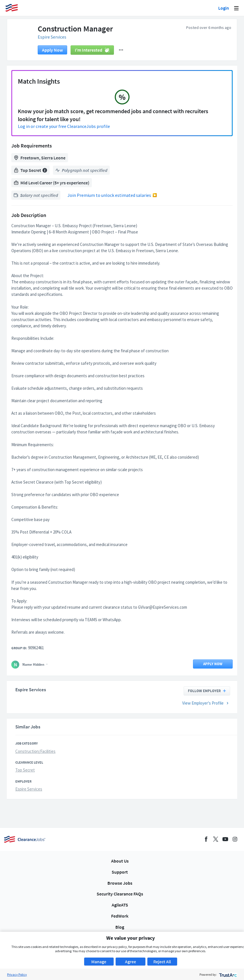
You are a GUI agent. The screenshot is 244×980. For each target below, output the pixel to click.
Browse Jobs (120, 883)
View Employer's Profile (206, 707)
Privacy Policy (17, 974)
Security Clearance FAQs (120, 894)
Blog (120, 927)
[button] (121, 54)
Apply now (52, 54)
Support (120, 872)
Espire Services (55, 40)
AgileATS (120, 905)
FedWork (120, 916)
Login (224, 8)
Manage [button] (99, 962)
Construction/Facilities (35, 755)
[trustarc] (227, 974)
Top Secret (25, 774)
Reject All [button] (162, 962)
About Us (120, 861)
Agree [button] (131, 962)
